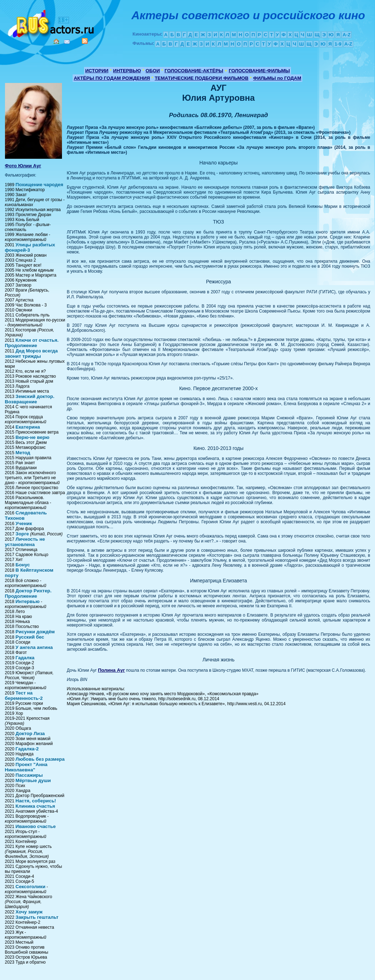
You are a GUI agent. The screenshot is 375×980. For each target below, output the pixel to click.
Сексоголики (31, 887)
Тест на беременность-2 (24, 696)
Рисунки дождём (35, 632)
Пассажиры (29, 775)
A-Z (347, 35)
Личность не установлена (25, 542)
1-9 (338, 44)
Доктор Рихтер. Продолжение (28, 593)
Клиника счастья (35, 806)
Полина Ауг (111, 670)
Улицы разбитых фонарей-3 (30, 247)
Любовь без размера (40, 759)
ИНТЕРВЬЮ (127, 71)
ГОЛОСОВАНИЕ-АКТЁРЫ (194, 71)
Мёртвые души (33, 780)
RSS (85, 41)
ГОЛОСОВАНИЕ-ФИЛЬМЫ (259, 71)
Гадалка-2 (27, 749)
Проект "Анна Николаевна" (26, 767)
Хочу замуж (29, 912)
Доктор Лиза (30, 733)
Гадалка (25, 658)
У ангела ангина (34, 647)
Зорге (22, 534)
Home (56, 41)
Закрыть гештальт (37, 917)
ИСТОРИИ (97, 71)
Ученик (24, 523)
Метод (23, 453)
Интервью (28, 601)
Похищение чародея (40, 185)
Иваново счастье (36, 826)
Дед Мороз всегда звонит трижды (32, 353)
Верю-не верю (33, 437)
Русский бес (30, 637)
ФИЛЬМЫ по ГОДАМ (277, 78)
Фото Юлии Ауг (23, 166)
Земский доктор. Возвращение (30, 399)
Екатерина (28, 427)
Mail (67, 42)
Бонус (23, 565)
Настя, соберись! (36, 801)
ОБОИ (153, 71)
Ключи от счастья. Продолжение (32, 343)
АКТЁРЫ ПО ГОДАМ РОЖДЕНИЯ (112, 78)
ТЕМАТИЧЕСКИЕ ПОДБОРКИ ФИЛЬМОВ (201, 78)
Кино (52, 22)
